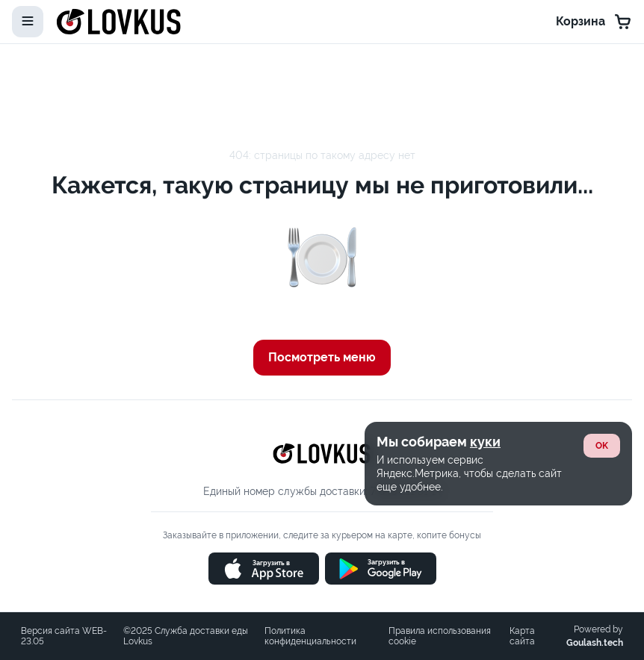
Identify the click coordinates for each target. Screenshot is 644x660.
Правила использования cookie (440, 636)
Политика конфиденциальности (310, 636)
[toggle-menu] (28, 22)
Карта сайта (522, 636)
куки (485, 442)
